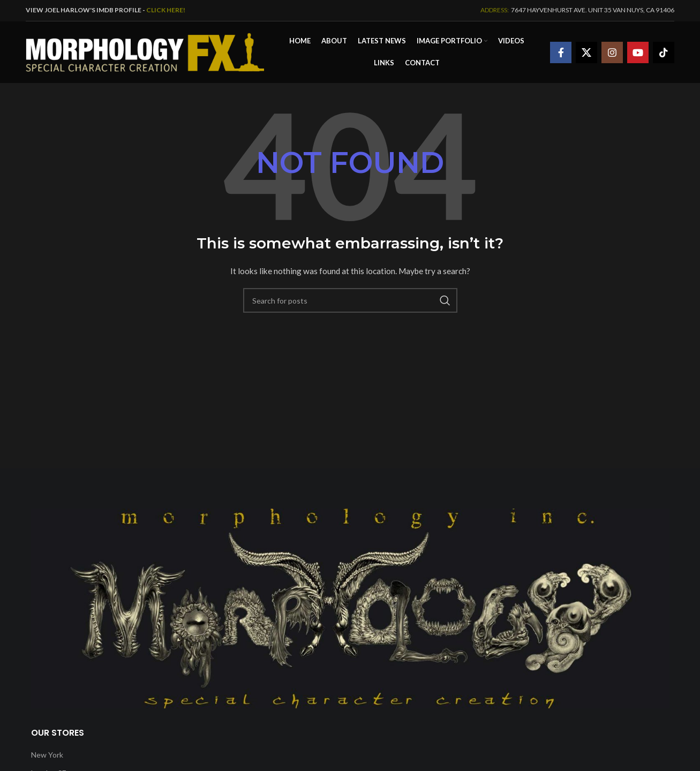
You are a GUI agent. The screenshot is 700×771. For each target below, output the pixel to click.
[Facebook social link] (561, 52)
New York (47, 755)
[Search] (350, 300)
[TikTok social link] (664, 52)
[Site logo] (145, 51)
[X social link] (586, 52)
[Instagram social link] (612, 52)
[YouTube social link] (638, 52)
